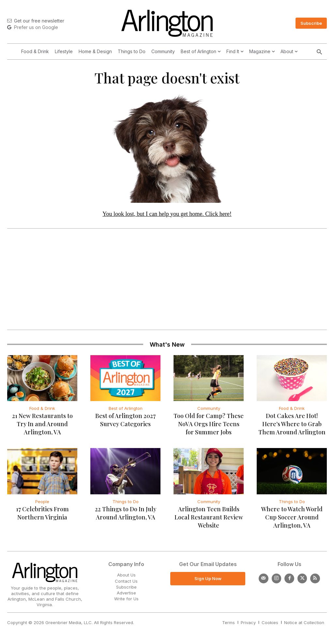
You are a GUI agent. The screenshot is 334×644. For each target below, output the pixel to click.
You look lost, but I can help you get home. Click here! (167, 216)
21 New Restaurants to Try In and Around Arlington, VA (42, 426)
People (42, 503)
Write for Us (126, 600)
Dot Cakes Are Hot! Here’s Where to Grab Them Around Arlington (292, 426)
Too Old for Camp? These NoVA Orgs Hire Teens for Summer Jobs (209, 426)
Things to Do (126, 503)
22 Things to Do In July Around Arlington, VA (126, 515)
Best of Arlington (126, 410)
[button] (319, 53)
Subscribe (126, 589)
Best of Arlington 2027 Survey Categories (125, 422)
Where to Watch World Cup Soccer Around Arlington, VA (292, 519)
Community (209, 410)
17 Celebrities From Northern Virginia (42, 515)
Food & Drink (42, 410)
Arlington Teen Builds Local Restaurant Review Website (209, 519)
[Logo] (167, 23)
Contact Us (126, 583)
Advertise (126, 594)
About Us (126, 577)
